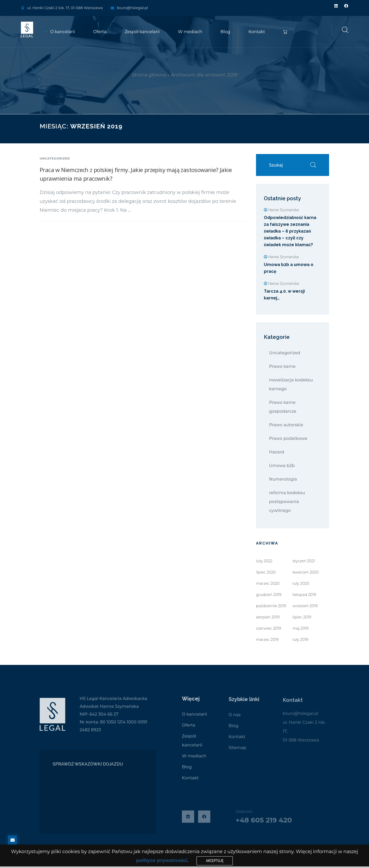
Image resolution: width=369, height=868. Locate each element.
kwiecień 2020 (306, 572)
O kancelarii (63, 32)
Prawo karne (282, 366)
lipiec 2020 (266, 572)
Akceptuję (215, 861)
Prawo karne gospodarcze (283, 407)
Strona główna (149, 75)
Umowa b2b (282, 466)
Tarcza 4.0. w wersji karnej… (284, 295)
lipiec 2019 (302, 617)
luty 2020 (301, 583)
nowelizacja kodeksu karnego (291, 384)
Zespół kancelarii (142, 32)
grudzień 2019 (269, 595)
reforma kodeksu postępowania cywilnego (287, 502)
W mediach (190, 32)
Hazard (277, 452)
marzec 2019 (267, 640)
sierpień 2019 (268, 617)
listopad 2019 (304, 595)
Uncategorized (55, 158)
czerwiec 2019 (269, 628)
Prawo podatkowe (288, 438)
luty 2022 (264, 561)
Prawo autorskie (286, 425)
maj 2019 (300, 628)
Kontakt (257, 32)
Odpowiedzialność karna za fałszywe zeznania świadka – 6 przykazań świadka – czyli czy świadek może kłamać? (290, 231)
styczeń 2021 (304, 561)
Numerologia (283, 479)
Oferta (100, 32)
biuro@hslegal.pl (132, 8)
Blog (225, 32)
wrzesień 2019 (305, 606)
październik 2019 (271, 606)
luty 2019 (300, 640)
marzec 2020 (268, 583)
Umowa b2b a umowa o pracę (289, 268)
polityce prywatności (162, 860)
